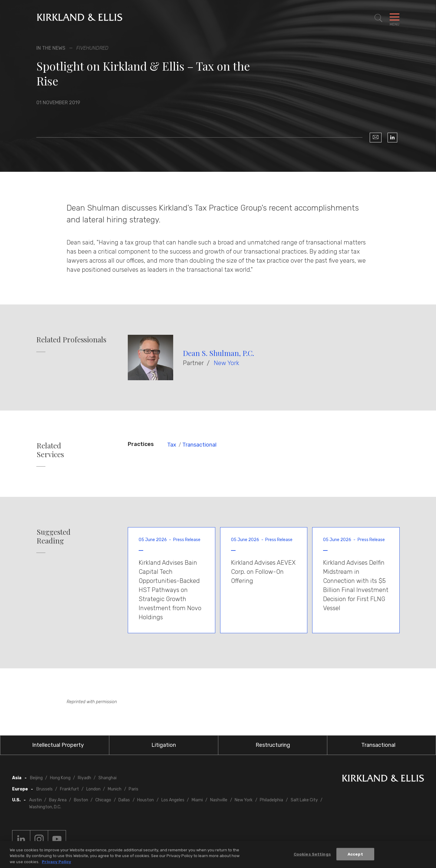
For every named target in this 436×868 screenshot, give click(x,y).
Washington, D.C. (45, 807)
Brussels (45, 789)
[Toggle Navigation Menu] (395, 18)
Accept (355, 855)
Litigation (164, 745)
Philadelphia (271, 800)
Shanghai (107, 778)
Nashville (219, 800)
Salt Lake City (304, 800)
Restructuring (273, 745)
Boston (81, 800)
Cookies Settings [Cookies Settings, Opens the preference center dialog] (312, 855)
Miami (197, 800)
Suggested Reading (54, 536)
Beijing (36, 778)
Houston (145, 800)
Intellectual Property (58, 745)
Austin (35, 800)
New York (226, 363)
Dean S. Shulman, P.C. (218, 353)
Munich (115, 789)
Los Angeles (173, 800)
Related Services (50, 450)
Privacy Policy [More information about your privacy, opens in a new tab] (56, 863)
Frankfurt (69, 789)
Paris (134, 789)
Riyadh (84, 778)
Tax (172, 445)
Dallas (124, 800)
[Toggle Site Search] (378, 18)
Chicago (103, 800)
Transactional (199, 445)
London (93, 789)
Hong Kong (60, 778)
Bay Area (58, 800)
